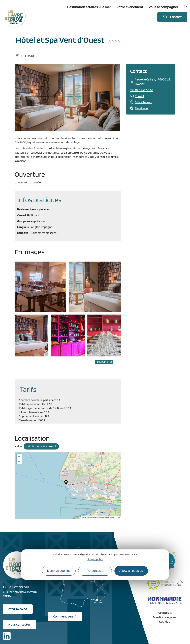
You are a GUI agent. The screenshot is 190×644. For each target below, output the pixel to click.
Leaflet (84, 517)
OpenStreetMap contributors (109, 517)
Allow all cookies (131, 571)
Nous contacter (19, 624)
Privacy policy (95, 559)
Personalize (95, 571)
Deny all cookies (59, 571)
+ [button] (19, 456)
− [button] (19, 461)
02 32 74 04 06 (18, 609)
